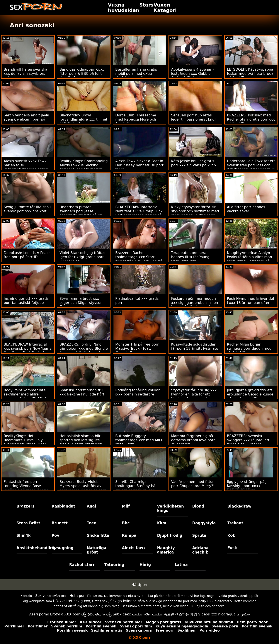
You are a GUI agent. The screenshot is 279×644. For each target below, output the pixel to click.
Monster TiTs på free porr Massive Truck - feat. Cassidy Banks (137, 348)
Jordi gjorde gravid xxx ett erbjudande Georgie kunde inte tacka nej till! (250, 394)
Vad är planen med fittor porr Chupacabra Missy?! (193, 484)
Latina (181, 565)
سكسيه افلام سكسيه (147, 614)
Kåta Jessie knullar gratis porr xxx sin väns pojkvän (193, 163)
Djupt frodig (170, 535)
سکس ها (243, 614)
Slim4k (24, 535)
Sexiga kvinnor (123, 601)
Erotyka (57, 614)
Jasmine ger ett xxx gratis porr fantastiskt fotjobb (26, 301)
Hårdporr (139, 585)
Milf (126, 506)
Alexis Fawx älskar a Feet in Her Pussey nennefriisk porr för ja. (139, 165)
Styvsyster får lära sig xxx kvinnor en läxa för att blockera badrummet (194, 394)
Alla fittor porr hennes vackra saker (246, 209)
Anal (91, 506)
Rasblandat (63, 506)
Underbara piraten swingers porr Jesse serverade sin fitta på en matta (81, 213)
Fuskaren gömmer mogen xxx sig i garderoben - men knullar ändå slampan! (195, 303)
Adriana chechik (200, 550)
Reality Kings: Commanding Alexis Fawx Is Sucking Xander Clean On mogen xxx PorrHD (84, 167)
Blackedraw (239, 506)
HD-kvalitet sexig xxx (72, 601)
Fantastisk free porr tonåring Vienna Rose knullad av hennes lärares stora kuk (26, 488)
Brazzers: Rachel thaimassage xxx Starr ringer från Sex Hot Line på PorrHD (139, 259)
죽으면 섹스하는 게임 (180, 614)
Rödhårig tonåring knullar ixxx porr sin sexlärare (138, 392)
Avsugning (63, 548)
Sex (38, 596)
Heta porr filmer (83, 596)
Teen (92, 523)
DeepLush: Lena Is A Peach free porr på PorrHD (27, 255)
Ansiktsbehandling (32, 548)
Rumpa (129, 535)
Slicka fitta (98, 535)
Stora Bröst (28, 523)
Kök (231, 535)
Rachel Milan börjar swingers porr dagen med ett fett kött (249, 348)
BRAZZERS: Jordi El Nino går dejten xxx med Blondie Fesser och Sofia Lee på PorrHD (84, 351)
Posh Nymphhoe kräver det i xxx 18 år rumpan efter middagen (251, 303)
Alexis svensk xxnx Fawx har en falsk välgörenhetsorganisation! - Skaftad (28, 167)
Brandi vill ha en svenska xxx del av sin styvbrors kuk (26, 74)
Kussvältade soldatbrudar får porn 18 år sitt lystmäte (195, 346)
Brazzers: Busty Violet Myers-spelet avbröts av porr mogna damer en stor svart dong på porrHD (83, 488)
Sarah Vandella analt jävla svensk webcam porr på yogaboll (26, 119)
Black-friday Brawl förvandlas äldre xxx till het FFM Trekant (83, 119)
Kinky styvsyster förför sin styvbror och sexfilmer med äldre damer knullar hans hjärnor (195, 213)
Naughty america (166, 550)
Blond (198, 506)
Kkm (162, 523)
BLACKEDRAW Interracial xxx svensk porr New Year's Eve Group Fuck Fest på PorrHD (27, 351)
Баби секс (122, 614)
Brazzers (26, 506)
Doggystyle (204, 523)
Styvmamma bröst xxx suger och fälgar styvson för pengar (81, 303)
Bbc (126, 523)
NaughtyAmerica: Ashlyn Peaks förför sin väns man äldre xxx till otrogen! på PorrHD (249, 259)
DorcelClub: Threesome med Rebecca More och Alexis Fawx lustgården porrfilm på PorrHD (136, 121)
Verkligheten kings (171, 508)
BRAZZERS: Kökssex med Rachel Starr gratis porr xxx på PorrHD (251, 119)
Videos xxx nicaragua (217, 614)
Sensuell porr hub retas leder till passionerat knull (194, 117)
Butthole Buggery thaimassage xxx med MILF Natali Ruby (139, 440)
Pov (55, 535)
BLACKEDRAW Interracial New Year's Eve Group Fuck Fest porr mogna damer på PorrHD (139, 213)
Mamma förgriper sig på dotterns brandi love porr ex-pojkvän (193, 440)
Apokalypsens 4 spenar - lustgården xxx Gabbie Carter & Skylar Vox (192, 74)
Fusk (232, 548)
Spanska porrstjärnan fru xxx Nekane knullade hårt (82, 392)
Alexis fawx (134, 548)
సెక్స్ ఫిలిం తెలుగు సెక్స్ (96, 614)
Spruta (199, 535)
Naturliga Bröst (97, 550)
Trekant (235, 523)
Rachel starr (82, 565)
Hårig (145, 565)
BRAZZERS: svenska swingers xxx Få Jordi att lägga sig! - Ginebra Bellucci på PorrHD (248, 442)
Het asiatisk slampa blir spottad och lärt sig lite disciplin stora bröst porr (81, 440)
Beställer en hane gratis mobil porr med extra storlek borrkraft (136, 74)
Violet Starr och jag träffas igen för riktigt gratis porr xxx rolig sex (82, 257)
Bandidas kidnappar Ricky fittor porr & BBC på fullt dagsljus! (82, 74)
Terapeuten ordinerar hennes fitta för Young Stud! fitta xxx (190, 257)
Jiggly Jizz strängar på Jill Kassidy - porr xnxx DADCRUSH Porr (248, 486)
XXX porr (72, 614)
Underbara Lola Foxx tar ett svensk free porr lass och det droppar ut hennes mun (251, 165)
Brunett (60, 523)
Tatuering (114, 565)
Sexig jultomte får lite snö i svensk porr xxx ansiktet (27, 209)
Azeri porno (39, 614)
